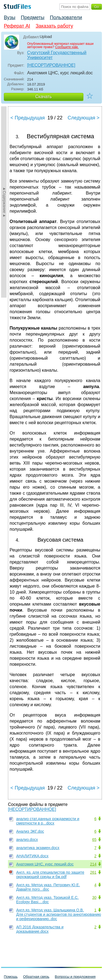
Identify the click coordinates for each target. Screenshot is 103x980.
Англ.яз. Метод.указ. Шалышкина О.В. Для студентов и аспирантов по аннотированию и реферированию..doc (59, 914)
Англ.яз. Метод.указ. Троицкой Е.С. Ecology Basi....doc (47, 900)
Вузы (10, 17)
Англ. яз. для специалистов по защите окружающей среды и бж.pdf (50, 875)
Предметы (33, 17)
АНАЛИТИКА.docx (32, 856)
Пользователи (66, 17)
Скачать (44, 97)
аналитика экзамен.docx (38, 848)
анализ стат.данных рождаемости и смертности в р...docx (48, 821)
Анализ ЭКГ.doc (30, 831)
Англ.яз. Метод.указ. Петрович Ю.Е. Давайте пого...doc (48, 887)
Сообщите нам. (67, 47)
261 (93, 872)
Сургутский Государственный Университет (57, 55)
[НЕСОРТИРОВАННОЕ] (51, 65)
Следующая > (84, 118)
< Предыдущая (28, 118)
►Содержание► (4, 202)
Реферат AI (17, 26)
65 (94, 840)
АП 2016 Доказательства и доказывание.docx (40, 929)
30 (94, 897)
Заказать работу (54, 26)
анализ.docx (27, 840)
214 (93, 864)
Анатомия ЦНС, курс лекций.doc (45, 864)
